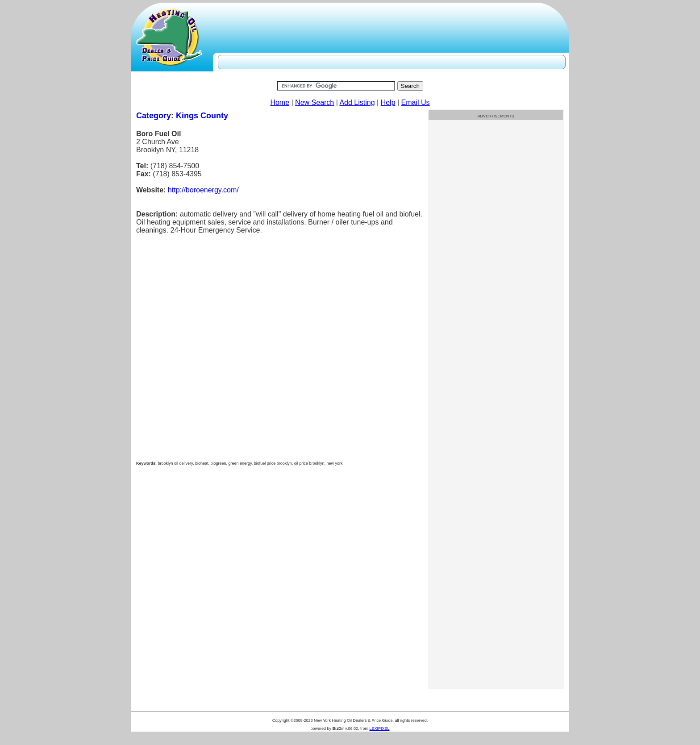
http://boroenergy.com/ (203, 190)
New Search (315, 102)
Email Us (416, 102)
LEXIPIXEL (379, 728)
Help (388, 102)
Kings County (202, 116)
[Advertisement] (496, 262)
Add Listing (357, 102)
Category (154, 116)
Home (280, 102)
